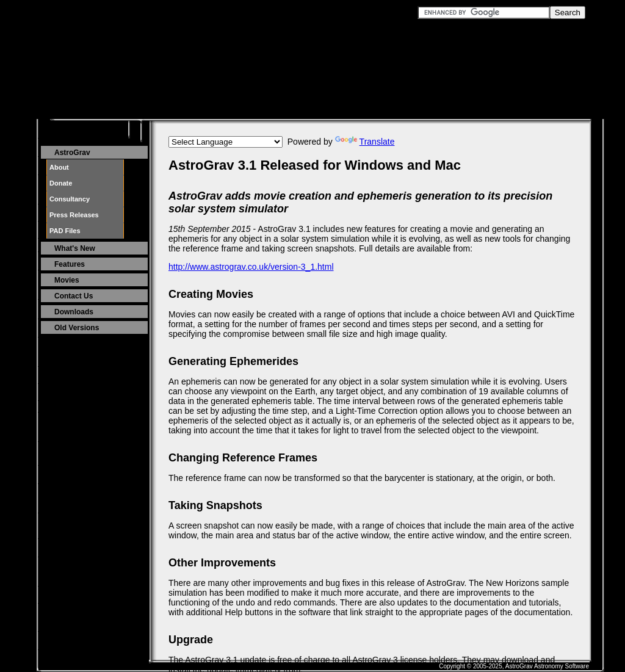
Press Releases (74, 215)
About (59, 167)
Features (70, 264)
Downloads (74, 312)
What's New (75, 248)
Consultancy (70, 199)
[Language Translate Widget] (226, 142)
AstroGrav (72, 153)
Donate (61, 183)
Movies (67, 280)
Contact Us (74, 296)
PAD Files (65, 231)
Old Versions (77, 328)
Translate (365, 142)
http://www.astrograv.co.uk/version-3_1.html (251, 267)
